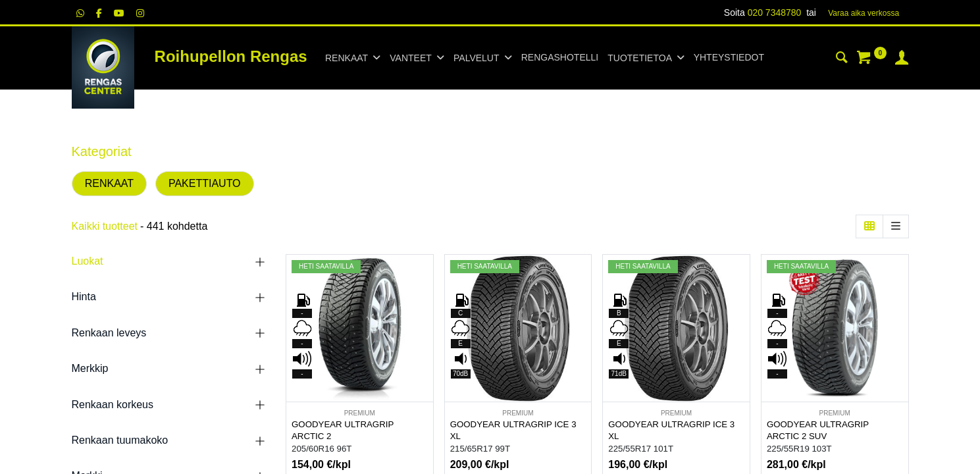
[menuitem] (560, 58)
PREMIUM (360, 413)
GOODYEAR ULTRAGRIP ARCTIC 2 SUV (818, 431)
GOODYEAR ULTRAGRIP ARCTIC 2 (343, 431)
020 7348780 (775, 13)
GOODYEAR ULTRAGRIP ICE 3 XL (513, 431)
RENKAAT (109, 183)
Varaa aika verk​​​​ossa (864, 13)
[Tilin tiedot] (902, 59)
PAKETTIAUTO (205, 183)
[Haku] (842, 59)
